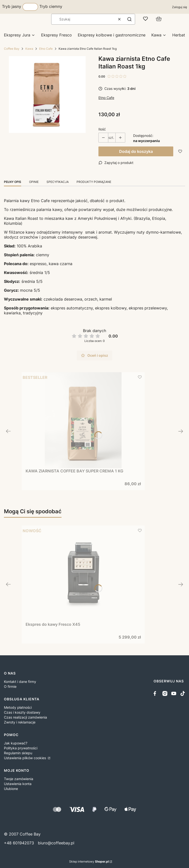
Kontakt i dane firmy (20, 682)
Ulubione (11, 789)
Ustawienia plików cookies (25, 758)
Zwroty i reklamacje (20, 722)
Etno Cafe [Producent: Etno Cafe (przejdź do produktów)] (106, 98)
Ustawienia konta (18, 784)
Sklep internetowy (89, 861)
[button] (129, 19)
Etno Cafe (46, 49)
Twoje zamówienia (19, 779)
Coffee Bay (12, 49)
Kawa (29, 49)
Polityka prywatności (21, 748)
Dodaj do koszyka (136, 151)
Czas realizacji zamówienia (25, 717)
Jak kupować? (16, 743)
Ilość (102, 129)
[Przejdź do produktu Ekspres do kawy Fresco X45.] (83, 574)
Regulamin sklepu (18, 753)
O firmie (10, 686)
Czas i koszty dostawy (22, 712)
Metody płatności (18, 707)
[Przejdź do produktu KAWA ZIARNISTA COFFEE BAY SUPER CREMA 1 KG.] (83, 420)
